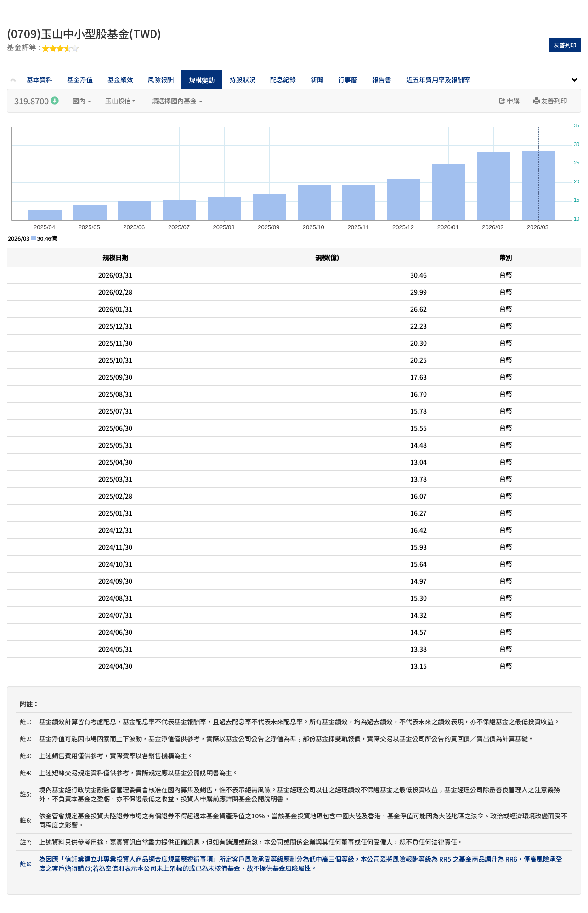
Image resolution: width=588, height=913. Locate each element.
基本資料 (40, 79)
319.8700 (37, 101)
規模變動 (202, 80)
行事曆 (348, 79)
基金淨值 (80, 79)
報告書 (382, 79)
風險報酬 (161, 79)
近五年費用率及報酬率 (438, 79)
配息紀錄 (283, 79)
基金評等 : (43, 48)
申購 (509, 101)
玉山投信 (120, 101)
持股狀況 (243, 79)
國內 (82, 101)
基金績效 (120, 79)
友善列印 (565, 45)
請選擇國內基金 (177, 101)
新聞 (317, 79)
